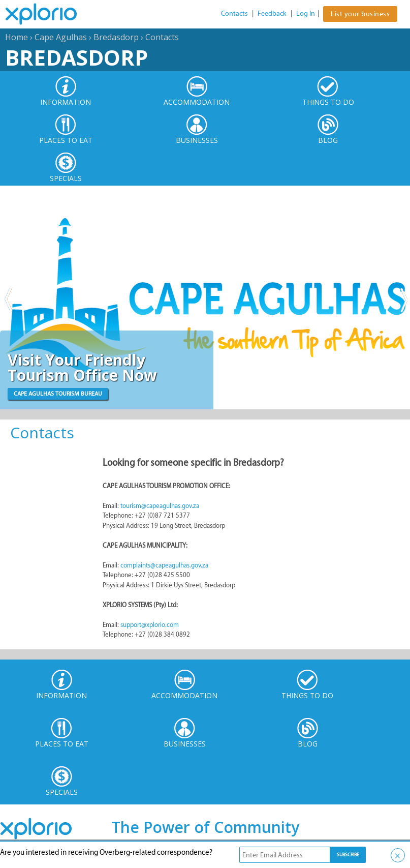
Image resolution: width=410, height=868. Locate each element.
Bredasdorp (116, 37)
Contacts (234, 13)
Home (17, 37)
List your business (360, 14)
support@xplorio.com (150, 625)
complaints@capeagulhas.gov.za (164, 565)
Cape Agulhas (61, 37)
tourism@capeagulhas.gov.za (160, 506)
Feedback (272, 13)
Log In (306, 13)
